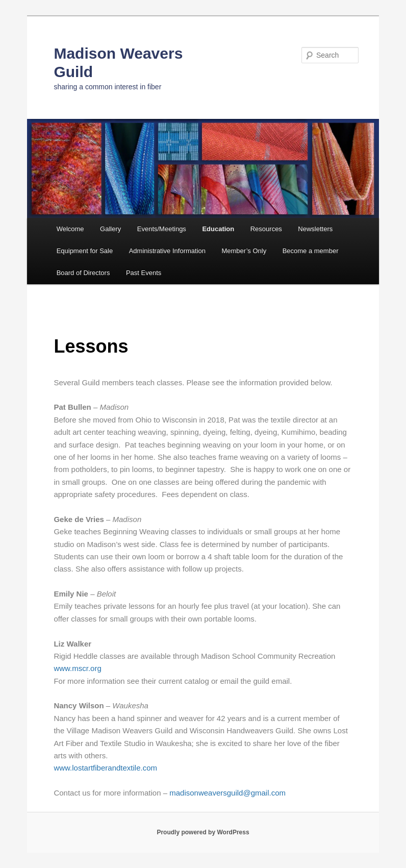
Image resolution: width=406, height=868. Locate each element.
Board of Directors (83, 273)
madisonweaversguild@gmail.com (227, 793)
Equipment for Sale (85, 251)
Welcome (70, 229)
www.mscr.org (77, 668)
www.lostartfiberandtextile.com (105, 768)
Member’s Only (244, 251)
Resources (266, 229)
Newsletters (315, 229)
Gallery (110, 229)
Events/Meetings (162, 229)
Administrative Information (167, 251)
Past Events (144, 273)
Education (218, 229)
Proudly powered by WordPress (203, 832)
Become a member (311, 251)
